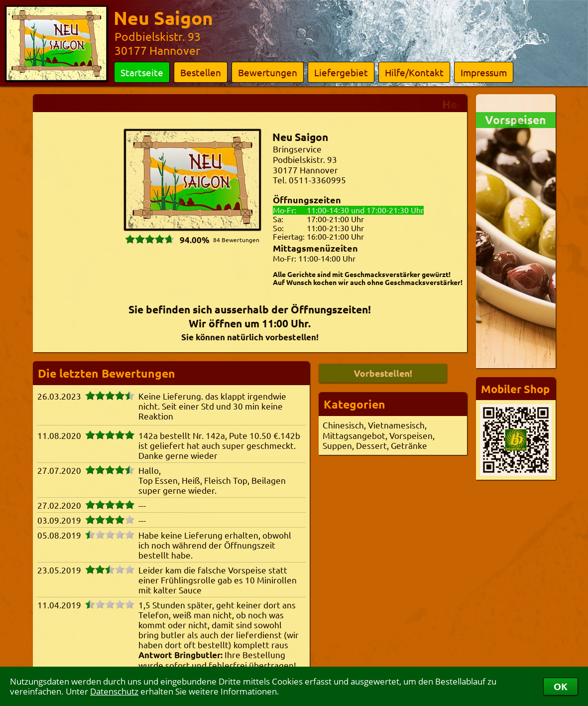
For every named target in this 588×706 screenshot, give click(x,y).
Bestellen (201, 72)
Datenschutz (114, 691)
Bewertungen (268, 72)
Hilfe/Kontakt (414, 72)
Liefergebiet (341, 72)
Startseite (142, 72)
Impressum (484, 72)
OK (561, 686)
